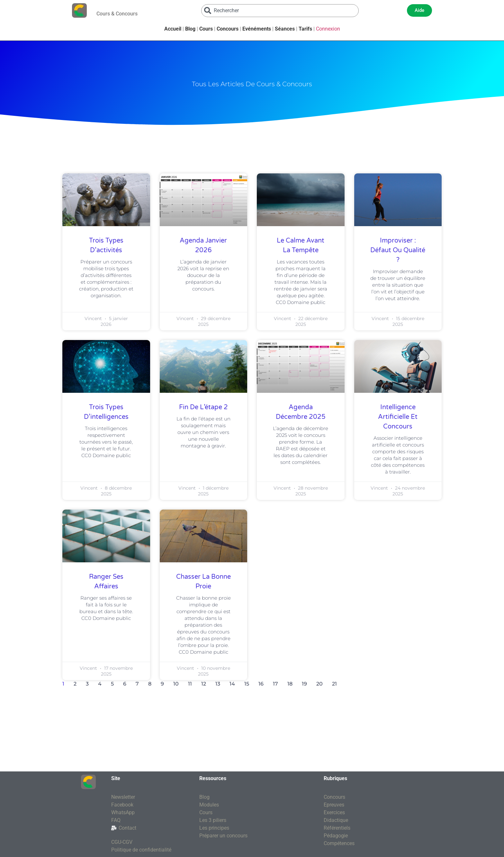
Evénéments (257, 29)
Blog (190, 29)
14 (232, 684)
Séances (285, 29)
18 (290, 684)
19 (304, 684)
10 (176, 684)
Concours (228, 29)
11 (190, 684)
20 (319, 684)
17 (275, 684)
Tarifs (305, 29)
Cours (206, 29)
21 (334, 684)
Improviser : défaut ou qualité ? (398, 250)
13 (218, 684)
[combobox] (280, 11)
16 (261, 684)
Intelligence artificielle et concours (398, 417)
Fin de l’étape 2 (203, 407)
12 (204, 684)
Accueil (173, 29)
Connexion (328, 29)
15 (247, 684)
